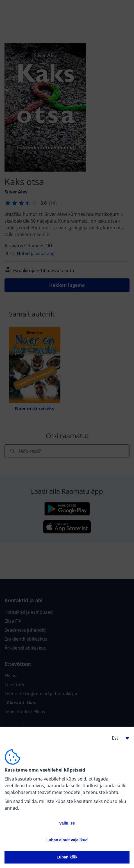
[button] (118, 738)
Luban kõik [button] (67, 857)
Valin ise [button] (67, 823)
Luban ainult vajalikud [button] (67, 840)
